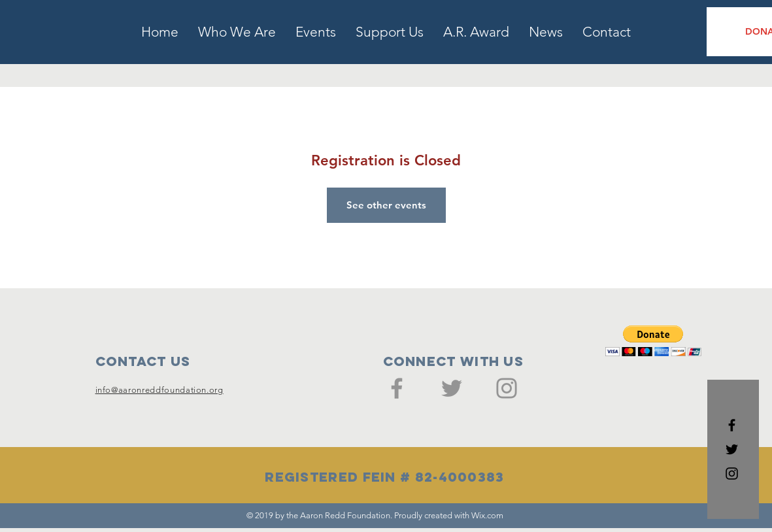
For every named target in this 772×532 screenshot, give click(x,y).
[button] (653, 341)
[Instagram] (507, 388)
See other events (386, 205)
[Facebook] (397, 388)
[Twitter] (452, 388)
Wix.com (487, 515)
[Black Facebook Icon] (732, 425)
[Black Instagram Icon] (732, 474)
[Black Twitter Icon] (732, 449)
